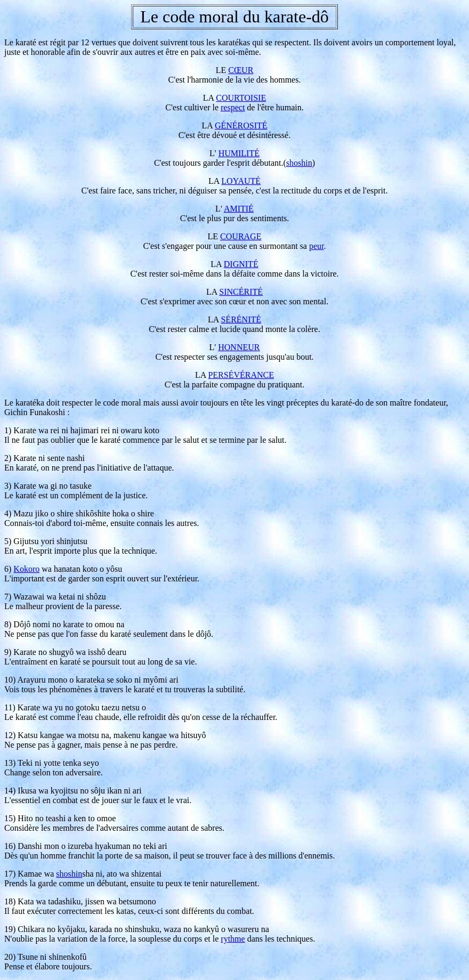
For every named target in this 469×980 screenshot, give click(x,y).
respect (233, 107)
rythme (233, 939)
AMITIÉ (239, 209)
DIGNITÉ (241, 264)
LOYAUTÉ (241, 181)
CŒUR (241, 70)
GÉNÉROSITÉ (241, 125)
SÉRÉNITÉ (241, 319)
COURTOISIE (241, 98)
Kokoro (26, 569)
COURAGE (241, 236)
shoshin (299, 163)
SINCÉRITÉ (241, 292)
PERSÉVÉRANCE (241, 375)
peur (317, 246)
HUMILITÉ (239, 153)
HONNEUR (239, 347)
